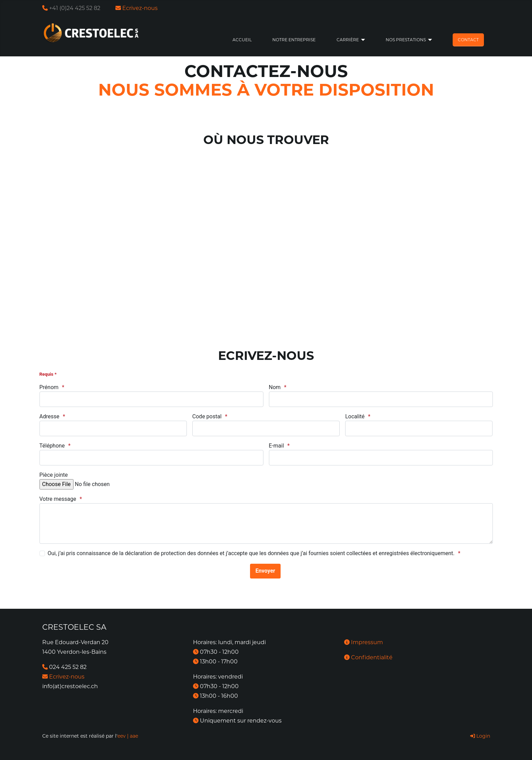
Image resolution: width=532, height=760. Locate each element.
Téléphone (52, 446)
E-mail (276, 446)
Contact (468, 40)
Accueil (242, 40)
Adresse (49, 416)
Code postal (207, 416)
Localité (355, 416)
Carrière (348, 40)
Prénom (49, 387)
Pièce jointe (54, 475)
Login (480, 736)
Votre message (58, 499)
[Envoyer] (265, 571)
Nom (275, 387)
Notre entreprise (294, 40)
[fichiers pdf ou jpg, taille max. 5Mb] (92, 484)
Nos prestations (406, 40)
